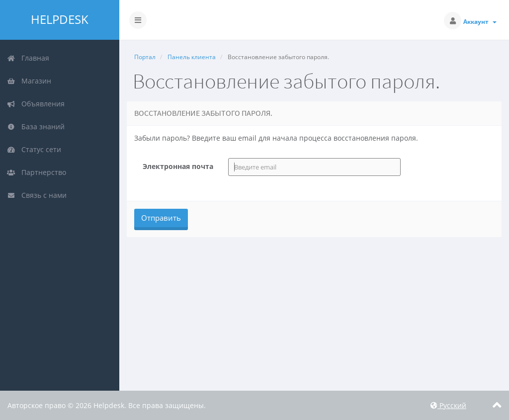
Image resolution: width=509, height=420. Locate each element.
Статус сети (34, 149)
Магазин (29, 81)
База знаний (36, 126)
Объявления (36, 104)
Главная (28, 58)
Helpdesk (60, 19)
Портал (145, 57)
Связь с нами (37, 195)
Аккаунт (480, 22)
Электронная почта (178, 166)
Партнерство (37, 172)
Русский (448, 405)
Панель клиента (192, 57)
